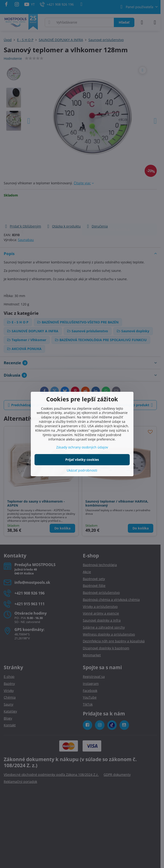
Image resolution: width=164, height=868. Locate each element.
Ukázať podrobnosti (82, 470)
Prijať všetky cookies (82, 460)
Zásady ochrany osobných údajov (82, 447)
